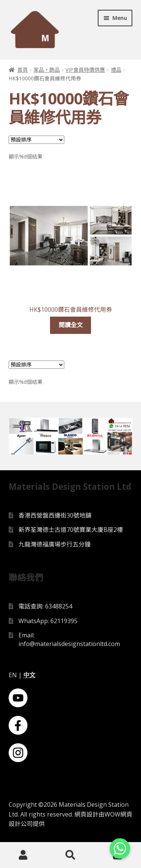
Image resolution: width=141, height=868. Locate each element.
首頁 (23, 70)
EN (13, 676)
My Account (23, 855)
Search (70, 855)
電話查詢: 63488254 (45, 607)
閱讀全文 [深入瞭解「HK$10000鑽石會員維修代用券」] (71, 325)
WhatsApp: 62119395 (48, 622)
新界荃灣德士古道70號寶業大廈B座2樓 (71, 530)
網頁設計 (86, 815)
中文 (29, 676)
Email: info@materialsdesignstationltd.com (69, 640)
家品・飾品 (47, 70)
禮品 (116, 70)
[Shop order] (36, 140)
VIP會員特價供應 (85, 70)
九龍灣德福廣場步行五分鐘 (55, 545)
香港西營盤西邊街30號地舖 (55, 516)
